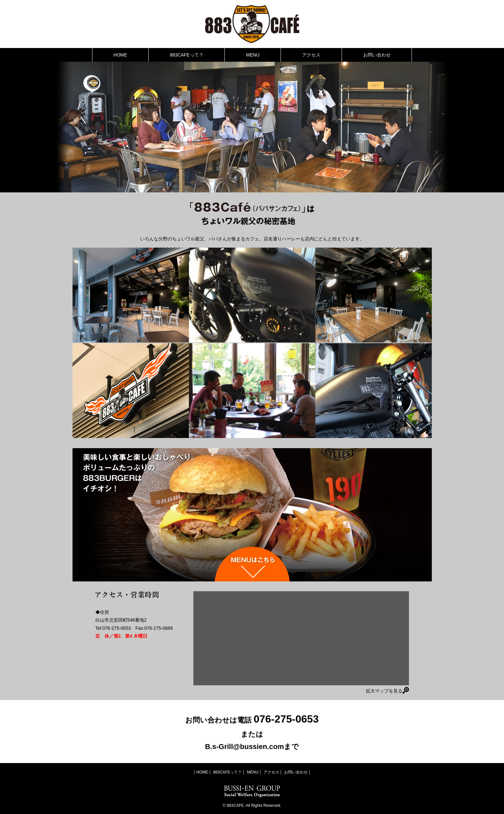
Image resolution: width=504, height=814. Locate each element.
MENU (253, 55)
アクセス (311, 55)
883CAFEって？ (187, 55)
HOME (120, 55)
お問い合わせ (377, 55)
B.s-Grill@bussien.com (245, 747)
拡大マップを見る (387, 690)
